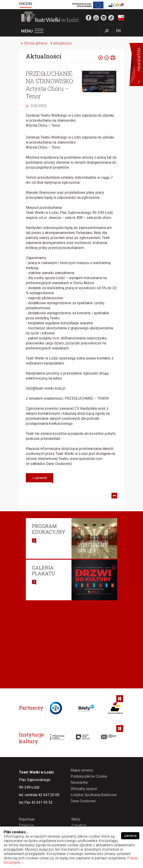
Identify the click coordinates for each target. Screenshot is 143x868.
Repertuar (27, 819)
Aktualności (62, 43)
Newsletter (79, 783)
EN (118, 31)
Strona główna (36, 43)
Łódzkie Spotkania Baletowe (94, 795)
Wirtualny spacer (84, 789)
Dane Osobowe (83, 801)
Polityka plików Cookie (89, 777)
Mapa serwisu (82, 770)
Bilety (76, 819)
